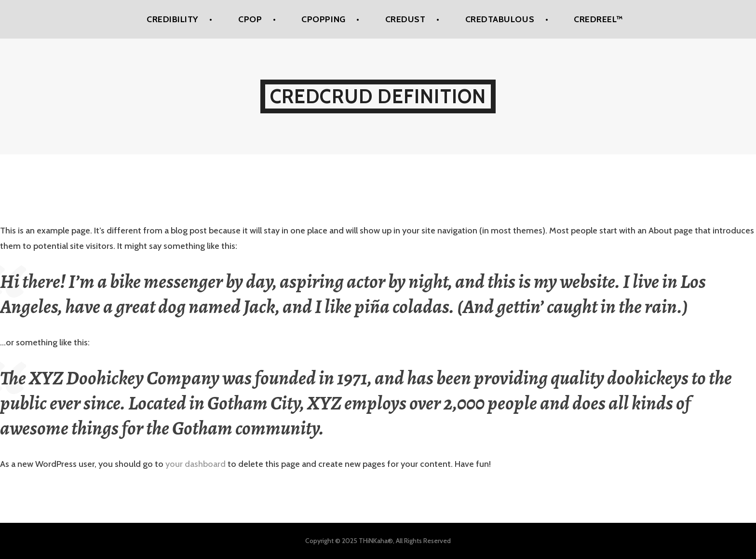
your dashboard (196, 464)
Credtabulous (500, 19)
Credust (405, 19)
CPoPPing (323, 19)
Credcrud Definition (378, 96)
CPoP (250, 19)
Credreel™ (598, 19)
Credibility (173, 19)
